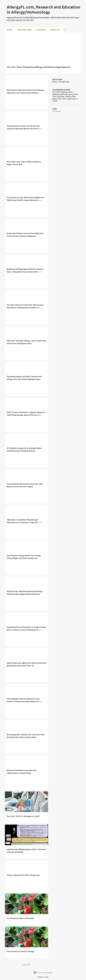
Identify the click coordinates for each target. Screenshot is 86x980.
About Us (55, 30)
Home (9, 30)
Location (41, 30)
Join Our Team (24, 30)
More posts (26, 965)
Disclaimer (57, 111)
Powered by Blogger (43, 972)
